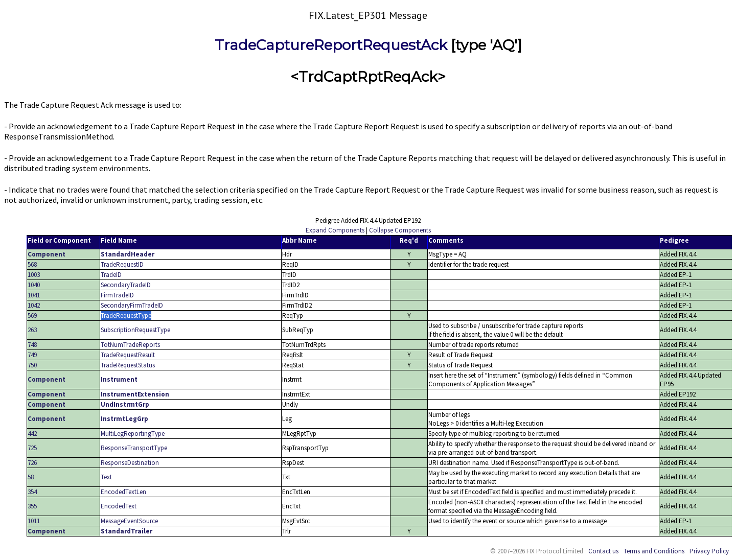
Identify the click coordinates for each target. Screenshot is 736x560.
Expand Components (335, 230)
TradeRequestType (126, 316)
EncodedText (119, 506)
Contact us (603, 551)
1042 (34, 305)
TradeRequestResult (128, 355)
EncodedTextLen (123, 492)
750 (32, 365)
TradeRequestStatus (128, 365)
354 (32, 492)
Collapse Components (400, 230)
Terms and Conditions (654, 551)
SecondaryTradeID (126, 285)
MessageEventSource (129, 521)
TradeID (111, 275)
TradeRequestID (122, 264)
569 (32, 316)
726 (32, 463)
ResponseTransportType (134, 448)
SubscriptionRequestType (135, 330)
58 (31, 477)
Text (106, 477)
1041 (34, 295)
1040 (34, 285)
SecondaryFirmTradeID (132, 305)
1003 (34, 275)
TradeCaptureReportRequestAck (331, 45)
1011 (34, 521)
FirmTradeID (117, 295)
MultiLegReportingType (133, 434)
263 (32, 330)
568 (32, 264)
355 (32, 506)
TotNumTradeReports (130, 345)
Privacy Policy (709, 551)
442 (32, 434)
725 (32, 448)
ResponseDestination (130, 463)
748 (32, 345)
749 (32, 355)
